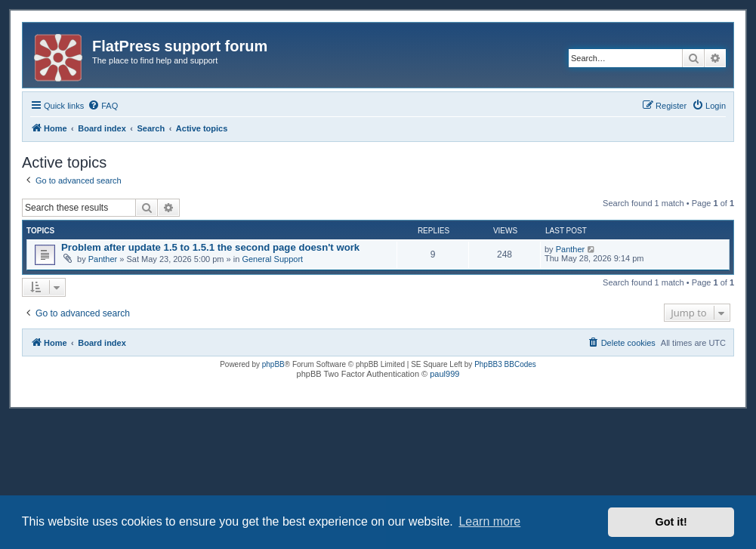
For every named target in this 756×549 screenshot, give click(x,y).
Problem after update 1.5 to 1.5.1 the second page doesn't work (210, 247)
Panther (103, 259)
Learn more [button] (489, 521)
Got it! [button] (671, 522)
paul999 (444, 374)
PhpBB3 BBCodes (505, 364)
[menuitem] (103, 106)
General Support (272, 259)
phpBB (273, 364)
